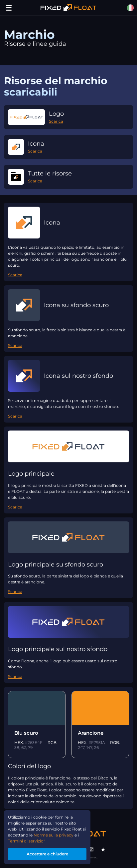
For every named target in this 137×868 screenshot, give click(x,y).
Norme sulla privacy (54, 835)
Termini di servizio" (26, 841)
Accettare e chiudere (47, 854)
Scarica (56, 121)
